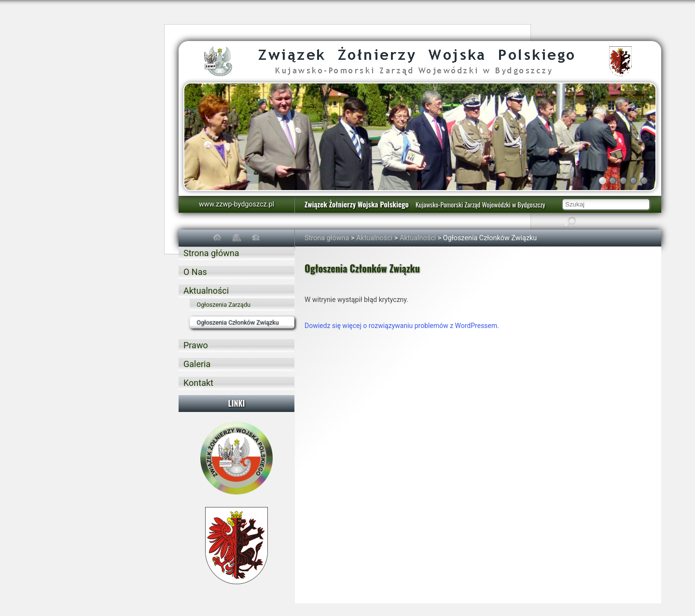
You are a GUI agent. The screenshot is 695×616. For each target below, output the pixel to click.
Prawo (196, 345)
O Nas (195, 272)
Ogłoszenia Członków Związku (238, 322)
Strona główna (327, 238)
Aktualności (374, 238)
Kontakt (198, 383)
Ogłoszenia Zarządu (224, 305)
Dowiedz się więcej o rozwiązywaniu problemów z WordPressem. (402, 326)
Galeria (197, 364)
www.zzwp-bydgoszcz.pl (236, 204)
